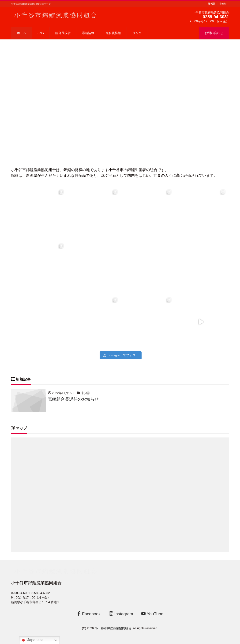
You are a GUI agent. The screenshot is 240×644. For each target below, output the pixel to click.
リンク (137, 33)
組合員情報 (113, 33)
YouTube (152, 614)
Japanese (32, 640)
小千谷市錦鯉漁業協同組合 (113, 628)
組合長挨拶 (63, 33)
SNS (41, 33)
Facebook (89, 614)
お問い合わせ (214, 33)
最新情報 (88, 33)
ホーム (21, 33)
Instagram (121, 614)
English (223, 4)
